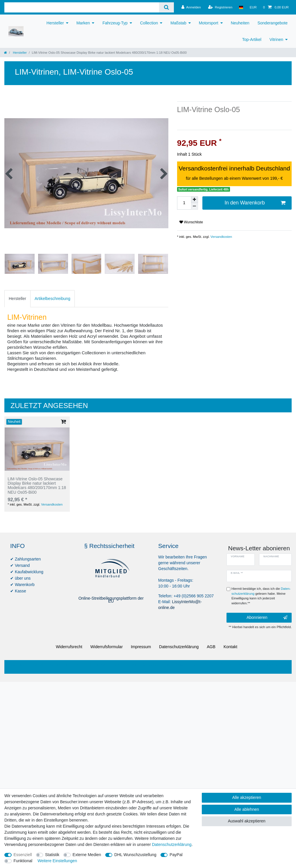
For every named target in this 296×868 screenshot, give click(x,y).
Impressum (141, 647)
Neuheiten (240, 23)
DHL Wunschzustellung (135, 855)
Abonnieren (267, 618)
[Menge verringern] (195, 206)
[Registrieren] (220, 7)
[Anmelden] (191, 7)
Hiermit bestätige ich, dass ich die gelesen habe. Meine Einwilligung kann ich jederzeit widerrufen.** (261, 596)
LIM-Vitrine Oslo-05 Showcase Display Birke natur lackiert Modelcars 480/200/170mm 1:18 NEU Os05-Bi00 (37, 486)
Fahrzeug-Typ (115, 23)
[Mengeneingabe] (184, 203)
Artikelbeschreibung (52, 299)
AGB (211, 647)
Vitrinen (276, 39)
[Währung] (253, 7)
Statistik (52, 855)
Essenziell (23, 855)
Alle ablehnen (247, 809)
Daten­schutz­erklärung (179, 647)
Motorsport (209, 23)
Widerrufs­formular (107, 647)
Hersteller (55, 23)
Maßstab (178, 23)
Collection (149, 23)
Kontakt (230, 647)
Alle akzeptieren (247, 797)
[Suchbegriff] (82, 7)
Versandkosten (221, 237)
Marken (83, 23)
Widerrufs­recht (69, 647)
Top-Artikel (252, 39)
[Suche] (166, 7)
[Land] (241, 7)
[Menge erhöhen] (195, 200)
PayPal (176, 855)
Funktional (23, 861)
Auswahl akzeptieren (247, 821)
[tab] (17, 299)
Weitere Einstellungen (57, 861)
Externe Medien (87, 855)
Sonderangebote (272, 23)
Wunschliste (191, 222)
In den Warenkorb (255, 203)
